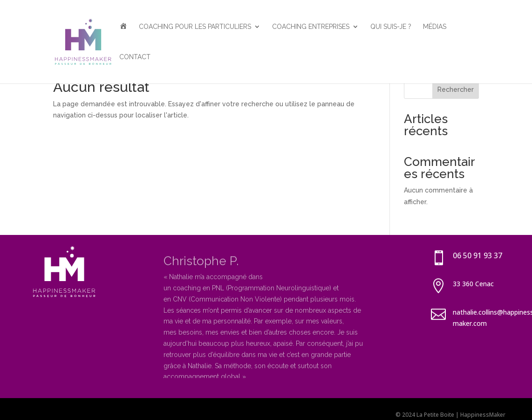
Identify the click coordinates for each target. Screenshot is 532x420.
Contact (135, 57)
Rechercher (456, 90)
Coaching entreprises (311, 27)
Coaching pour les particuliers (195, 27)
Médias (435, 27)
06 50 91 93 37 (477, 255)
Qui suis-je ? (391, 27)
